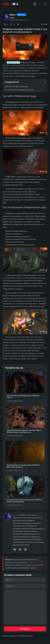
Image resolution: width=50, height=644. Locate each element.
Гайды (12, 18)
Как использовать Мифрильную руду (19, 90)
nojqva (12, 15)
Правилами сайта (35, 562)
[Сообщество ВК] (25, 550)
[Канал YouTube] (15, 550)
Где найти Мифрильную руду (16, 86)
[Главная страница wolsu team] (11, 4)
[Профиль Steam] (20, 550)
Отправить (25, 629)
